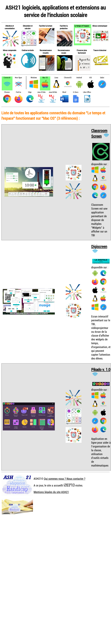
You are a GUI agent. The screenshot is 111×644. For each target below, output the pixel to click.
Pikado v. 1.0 (101, 369)
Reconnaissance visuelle (46, 52)
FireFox (18, 92)
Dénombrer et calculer (28, 27)
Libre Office (87, 92)
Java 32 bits (41, 92)
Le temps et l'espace (82, 26)
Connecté (7, 78)
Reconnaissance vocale (64, 52)
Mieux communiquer (100, 26)
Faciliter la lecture (46, 26)
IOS (91, 78)
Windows (34, 78)
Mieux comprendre (10, 50)
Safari (102, 78)
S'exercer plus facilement (82, 52)
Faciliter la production (64, 27)
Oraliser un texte (28, 50)
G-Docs (76, 92)
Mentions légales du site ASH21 (51, 492)
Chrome (7, 92)
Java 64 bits (53, 92)
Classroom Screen (99, 133)
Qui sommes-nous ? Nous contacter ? (65, 479)
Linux (56, 78)
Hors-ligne (18, 78)
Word (64, 92)
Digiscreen (99, 246)
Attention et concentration (10, 27)
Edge (30, 92)
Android (79, 78)
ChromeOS (68, 78)
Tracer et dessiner (100, 50)
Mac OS (45, 78)
